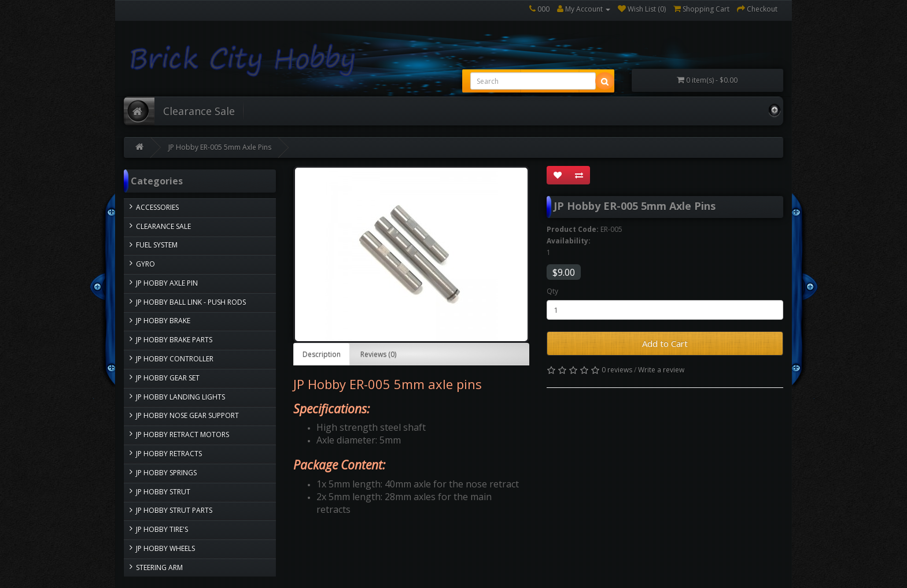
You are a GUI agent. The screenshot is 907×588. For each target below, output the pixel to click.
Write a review (661, 370)
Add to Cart (665, 343)
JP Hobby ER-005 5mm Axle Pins (220, 147)
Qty (552, 291)
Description (322, 354)
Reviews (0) (378, 354)
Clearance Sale (199, 111)
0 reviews (617, 370)
